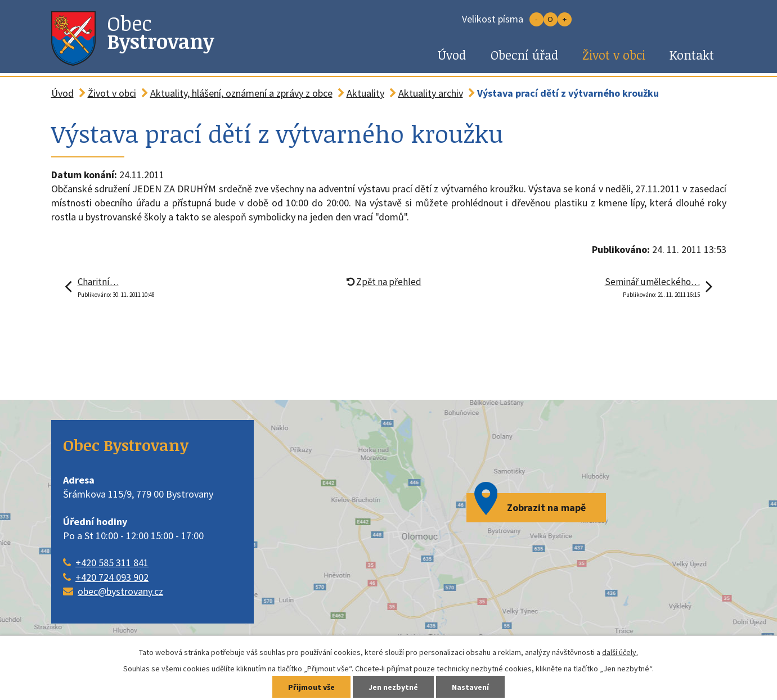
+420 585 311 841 (112, 563)
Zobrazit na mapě (546, 507)
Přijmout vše (311, 687)
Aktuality (365, 93)
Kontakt (692, 55)
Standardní (551, 19)
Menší (536, 19)
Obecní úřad (524, 55)
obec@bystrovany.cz (120, 591)
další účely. (620, 652)
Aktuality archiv (431, 93)
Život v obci (614, 55)
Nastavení (470, 687)
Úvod (452, 55)
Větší (565, 19)
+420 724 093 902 (112, 577)
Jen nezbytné (393, 687)
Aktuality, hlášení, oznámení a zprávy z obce (241, 93)
